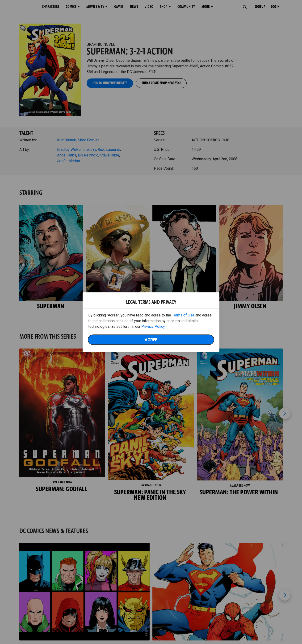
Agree (151, 339)
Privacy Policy (153, 326)
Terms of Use (183, 315)
